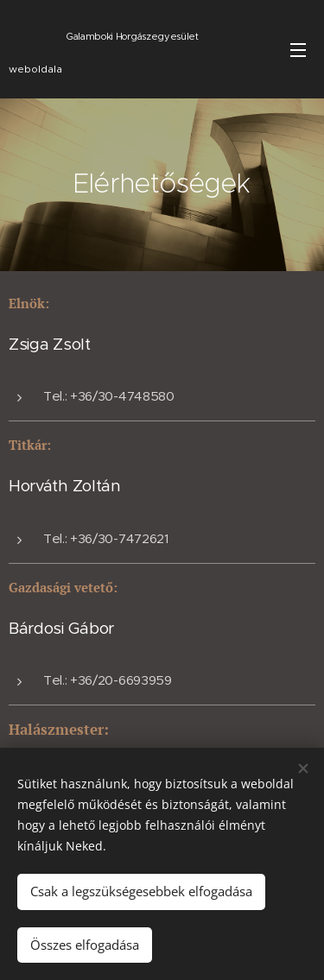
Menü (298, 50)
